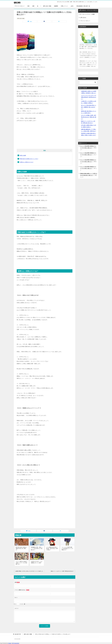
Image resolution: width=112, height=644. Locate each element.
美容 (28, 6)
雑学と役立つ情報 (47, 6)
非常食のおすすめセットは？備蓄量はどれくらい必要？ (37, 562)
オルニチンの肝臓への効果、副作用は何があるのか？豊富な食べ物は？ (89, 117)
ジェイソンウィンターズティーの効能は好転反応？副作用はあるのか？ (89, 97)
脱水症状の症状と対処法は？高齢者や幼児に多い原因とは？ (21, 549)
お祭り (72, 6)
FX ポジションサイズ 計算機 (87, 14)
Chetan (10, 643)
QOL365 (17, 2)
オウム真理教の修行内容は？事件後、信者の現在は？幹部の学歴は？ (52, 549)
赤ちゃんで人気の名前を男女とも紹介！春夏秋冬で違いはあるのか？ (89, 107)
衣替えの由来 (23, 155)
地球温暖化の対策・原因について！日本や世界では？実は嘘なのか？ (37, 549)
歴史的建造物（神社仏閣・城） (84, 6)
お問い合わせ (83, 18)
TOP (18, 634)
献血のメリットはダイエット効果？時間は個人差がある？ (62, 571)
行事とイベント (64, 6)
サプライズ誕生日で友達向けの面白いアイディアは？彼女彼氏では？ (21, 563)
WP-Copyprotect (16, 643)
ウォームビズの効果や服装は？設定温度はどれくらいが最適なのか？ (67, 549)
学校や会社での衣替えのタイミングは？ (29, 159)
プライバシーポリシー (20, 6)
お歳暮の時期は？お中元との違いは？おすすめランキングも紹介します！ (30, 571)
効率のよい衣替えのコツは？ (27, 162)
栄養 (33, 6)
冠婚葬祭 (56, 6)
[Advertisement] (45, 28)
